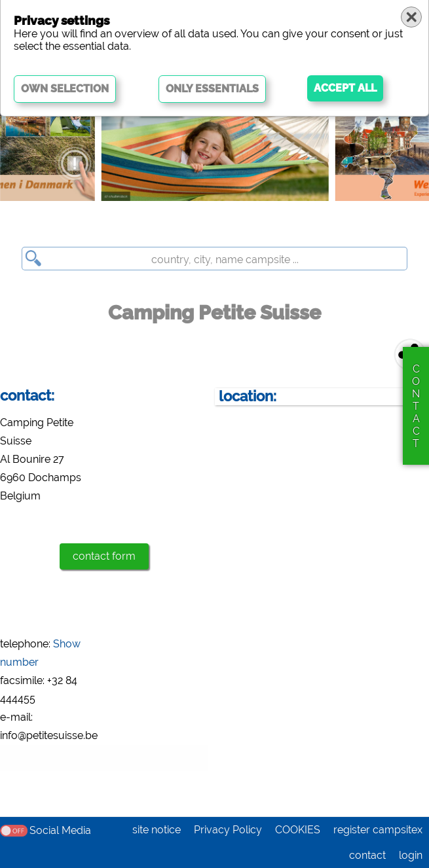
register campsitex (378, 830)
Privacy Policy (228, 830)
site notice (157, 830)
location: (248, 396)
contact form (104, 556)
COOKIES (298, 830)
